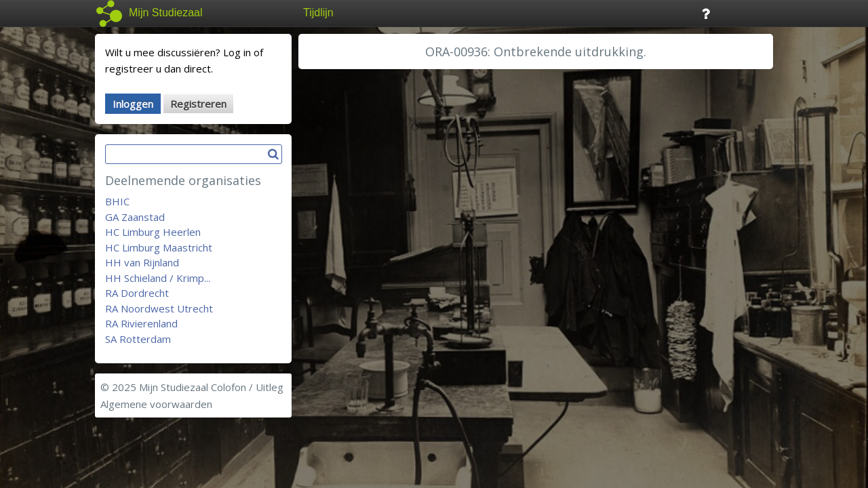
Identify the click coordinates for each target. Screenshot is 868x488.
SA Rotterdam (138, 339)
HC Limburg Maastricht (159, 247)
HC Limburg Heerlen (153, 232)
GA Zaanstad (135, 217)
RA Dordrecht (137, 293)
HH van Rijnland (142, 262)
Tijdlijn (318, 13)
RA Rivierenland (141, 323)
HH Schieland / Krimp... (158, 278)
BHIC (117, 201)
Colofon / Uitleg (247, 387)
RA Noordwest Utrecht (159, 308)
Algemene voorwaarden (156, 404)
